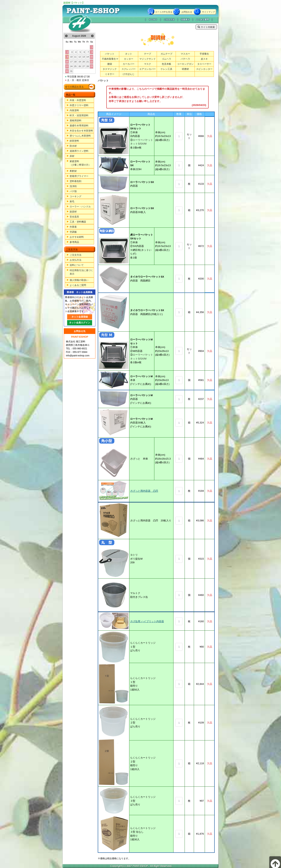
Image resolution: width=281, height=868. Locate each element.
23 (67, 66)
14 (88, 57)
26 (80, 66)
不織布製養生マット (110, 61)
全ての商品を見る (74, 87)
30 (67, 71)
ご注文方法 (169, 20)
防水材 (73, 146)
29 (92, 66)
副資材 (73, 212)
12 (80, 57)
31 (71, 71)
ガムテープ (166, 54)
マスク (148, 64)
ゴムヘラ (166, 59)
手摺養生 (204, 54)
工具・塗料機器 (78, 222)
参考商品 (74, 242)
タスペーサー (204, 64)
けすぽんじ (129, 74)
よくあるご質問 (78, 285)
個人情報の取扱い (79, 280)
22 (92, 62)
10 (71, 57)
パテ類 (73, 191)
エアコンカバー (148, 69)
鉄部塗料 (74, 141)
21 (88, 62)
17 (71, 62)
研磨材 (185, 69)
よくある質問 (202, 20)
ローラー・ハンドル (80, 207)
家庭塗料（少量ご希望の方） (80, 163)
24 (71, 66)
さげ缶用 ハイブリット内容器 (147, 621)
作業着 (73, 227)
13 (84, 57)
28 (88, 66)
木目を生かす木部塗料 (81, 131)
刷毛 (72, 201)
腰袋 (110, 64)
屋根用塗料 (76, 121)
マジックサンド (148, 59)
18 (75, 62)
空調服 (73, 232)
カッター (129, 59)
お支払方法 (76, 260)
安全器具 (74, 217)
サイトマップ (208, 12)
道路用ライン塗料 (79, 151)
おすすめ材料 (77, 237)
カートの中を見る (164, 12)
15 (92, 57)
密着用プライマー (79, 176)
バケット (110, 54)
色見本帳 (166, 64)
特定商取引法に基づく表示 (81, 272)
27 (84, 66)
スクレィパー (129, 69)
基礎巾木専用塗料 (79, 126)
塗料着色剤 (76, 181)
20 (84, 62)
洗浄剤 (73, 186)
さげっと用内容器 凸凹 (144, 491)
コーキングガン (185, 64)
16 (67, 62)
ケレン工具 (166, 69)
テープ (148, 54)
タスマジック (110, 69)
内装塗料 (74, 110)
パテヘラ (185, 59)
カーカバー (129, 64)
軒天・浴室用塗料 (79, 115)
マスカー (185, 54)
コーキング (76, 196)
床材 (72, 156)
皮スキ (204, 59)
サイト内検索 (206, 27)
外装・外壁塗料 (78, 100)
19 (80, 62)
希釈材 (73, 171)
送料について (77, 265)
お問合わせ (187, 12)
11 (75, 57)
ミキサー (110, 74)
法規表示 (185, 20)
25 (75, 66)
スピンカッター (204, 69)
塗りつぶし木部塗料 (80, 136)
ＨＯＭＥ (153, 20)
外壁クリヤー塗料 (79, 105)
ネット (129, 54)
